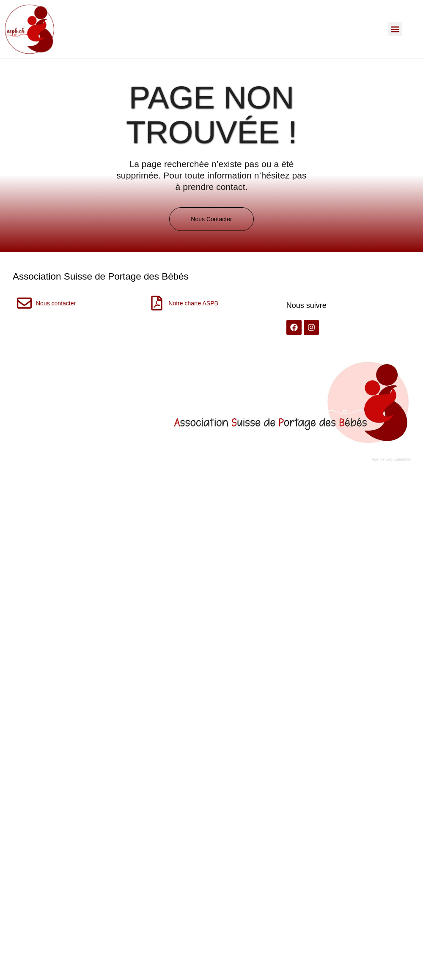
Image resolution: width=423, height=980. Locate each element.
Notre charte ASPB (193, 303)
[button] (395, 29)
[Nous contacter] (24, 303)
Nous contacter (56, 303)
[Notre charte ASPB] (157, 303)
